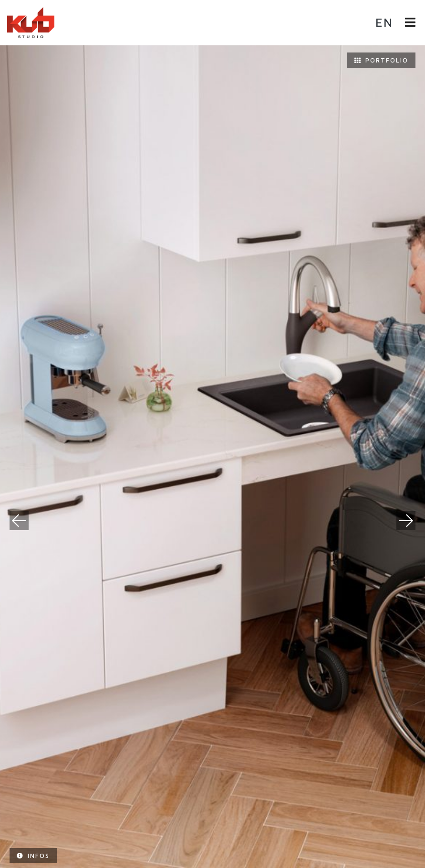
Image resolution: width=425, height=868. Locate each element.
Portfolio (381, 60)
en (384, 22)
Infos (33, 856)
